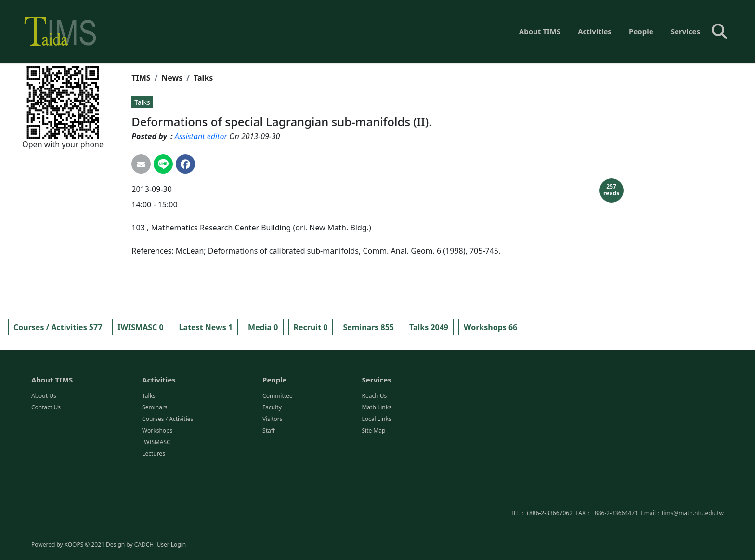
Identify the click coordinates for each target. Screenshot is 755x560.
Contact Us (46, 446)
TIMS (141, 78)
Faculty (272, 446)
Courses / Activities (168, 458)
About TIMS (540, 31)
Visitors (272, 458)
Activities (595, 31)
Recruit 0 (311, 327)
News (172, 78)
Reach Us (374, 435)
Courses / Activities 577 (58, 327)
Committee (278, 435)
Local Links (376, 458)
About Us (44, 435)
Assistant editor (201, 136)
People (641, 31)
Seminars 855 (368, 327)
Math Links (376, 446)
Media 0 (263, 327)
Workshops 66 (490, 327)
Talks (203, 78)
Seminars (155, 446)
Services (685, 31)
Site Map (373, 469)
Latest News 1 (206, 327)
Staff (269, 469)
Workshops (157, 469)
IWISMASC (156, 481)
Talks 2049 (429, 327)
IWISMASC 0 (140, 327)
